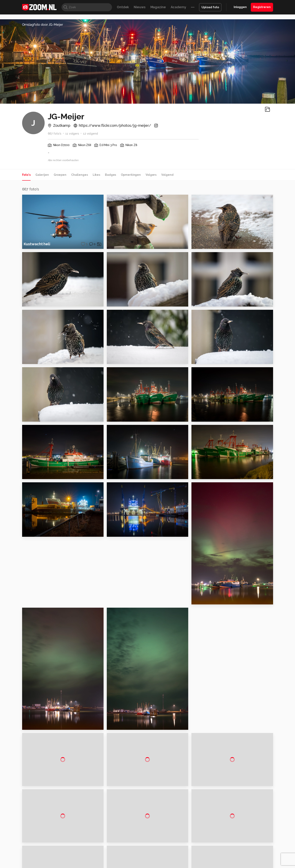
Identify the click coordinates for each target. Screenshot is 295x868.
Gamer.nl (208, 865)
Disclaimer (233, 824)
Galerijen (42, 175)
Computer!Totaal (91, 865)
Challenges (80, 175)
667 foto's (55, 134)
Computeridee (60, 865)
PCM (75, 865)
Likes (96, 175)
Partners (232, 838)
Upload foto (210, 7)
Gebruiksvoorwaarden (241, 831)
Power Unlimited (247, 865)
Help (229, 845)
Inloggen (240, 7)
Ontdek (123, 7)
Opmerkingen (131, 175)
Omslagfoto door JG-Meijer (43, 25)
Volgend (167, 175)
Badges (110, 175)
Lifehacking (177, 865)
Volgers (151, 175)
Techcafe (146, 865)
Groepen (60, 175)
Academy (178, 7)
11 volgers (72, 134)
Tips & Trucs (112, 865)
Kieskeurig (42, 865)
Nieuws (140, 7)
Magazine (158, 7)
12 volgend (90, 134)
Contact (231, 852)
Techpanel (193, 865)
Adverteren (234, 817)
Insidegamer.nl (225, 865)
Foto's (26, 175)
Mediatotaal (130, 865)
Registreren (262, 7)
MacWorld (161, 865)
